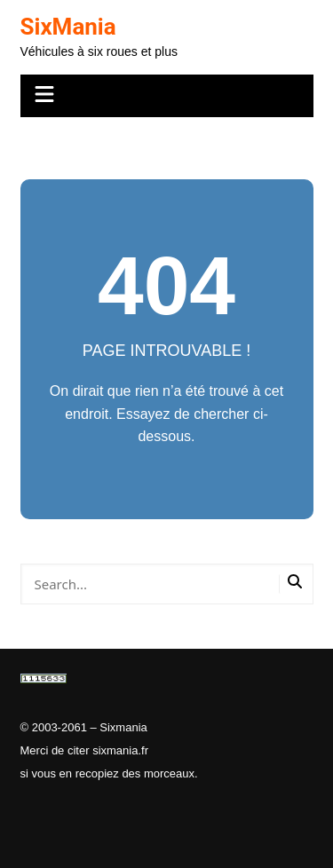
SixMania (68, 27)
